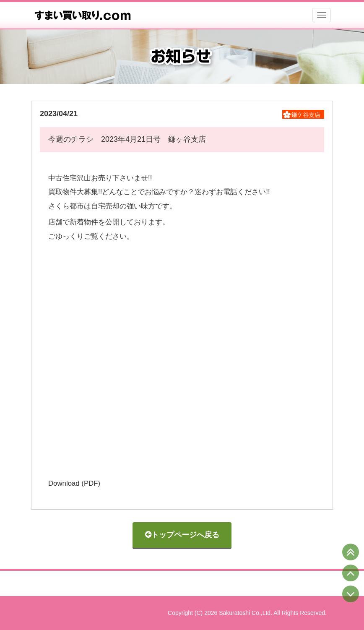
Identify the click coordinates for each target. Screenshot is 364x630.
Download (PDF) (74, 483)
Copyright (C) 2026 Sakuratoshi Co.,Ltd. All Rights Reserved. (247, 613)
